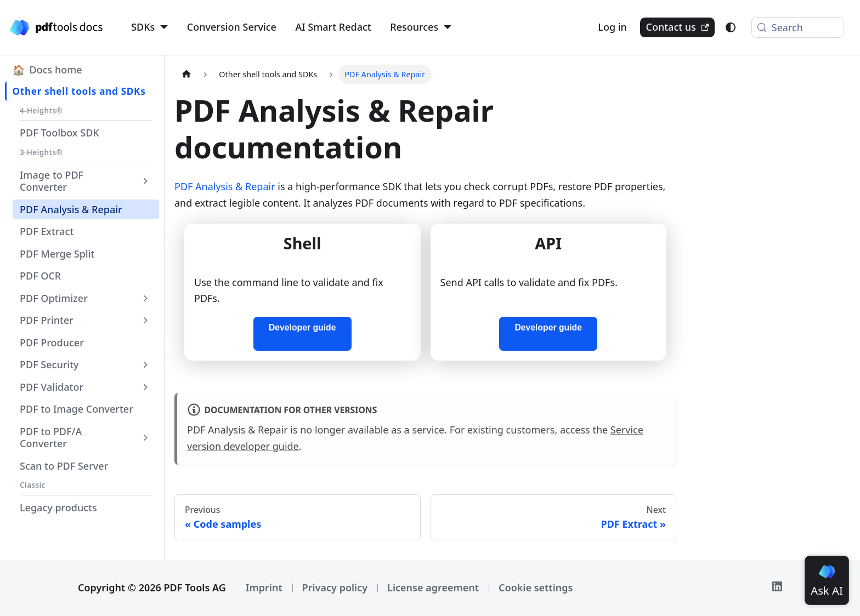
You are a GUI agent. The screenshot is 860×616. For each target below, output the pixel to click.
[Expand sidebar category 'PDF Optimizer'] (146, 298)
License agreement (433, 588)
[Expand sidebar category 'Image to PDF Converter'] (146, 181)
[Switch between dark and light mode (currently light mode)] (731, 27)
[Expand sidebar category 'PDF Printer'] (146, 320)
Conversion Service (232, 27)
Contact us (677, 27)
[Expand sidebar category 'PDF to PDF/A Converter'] (146, 438)
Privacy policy (335, 588)
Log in (612, 27)
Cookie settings (536, 588)
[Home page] (186, 74)
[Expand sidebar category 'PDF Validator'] (146, 387)
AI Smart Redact (333, 27)
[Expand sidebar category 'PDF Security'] (146, 364)
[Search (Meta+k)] (798, 27)
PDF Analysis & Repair (225, 186)
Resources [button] (414, 27)
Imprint (264, 588)
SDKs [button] (143, 27)
